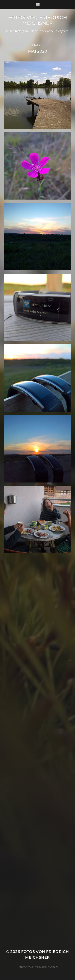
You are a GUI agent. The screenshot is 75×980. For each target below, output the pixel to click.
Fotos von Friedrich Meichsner (37, 20)
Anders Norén (46, 967)
